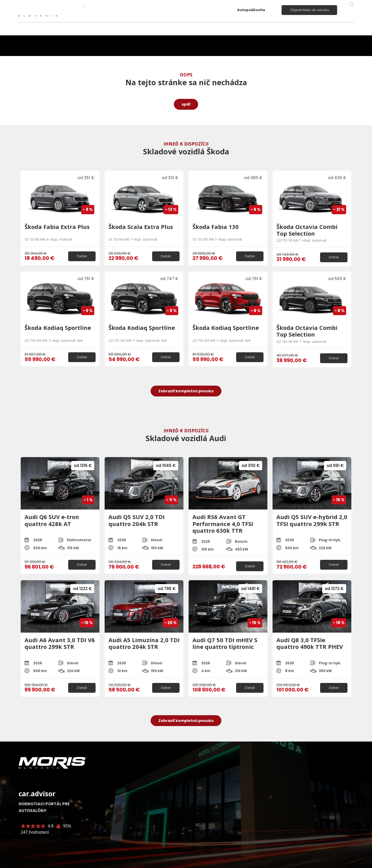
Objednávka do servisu (309, 10)
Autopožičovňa (251, 10)
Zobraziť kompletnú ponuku (186, 391)
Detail (82, 256)
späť (186, 104)
